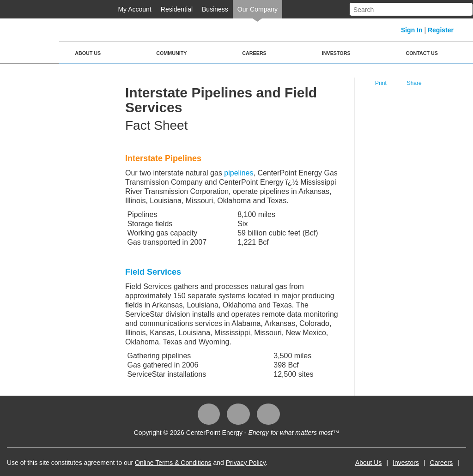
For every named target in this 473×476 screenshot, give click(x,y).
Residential (177, 9)
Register (441, 30)
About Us (88, 53)
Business (215, 9)
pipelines (239, 173)
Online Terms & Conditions (173, 463)
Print (381, 83)
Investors (336, 53)
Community (171, 53)
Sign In (412, 30)
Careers (254, 53)
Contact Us (422, 53)
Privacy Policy (246, 463)
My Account (134, 9)
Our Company (258, 9)
